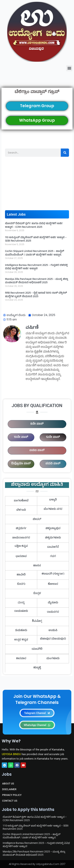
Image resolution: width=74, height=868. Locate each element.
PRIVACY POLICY (12, 795)
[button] (69, 68)
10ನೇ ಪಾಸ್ (21, 437)
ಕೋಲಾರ (53, 584)
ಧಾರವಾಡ (21, 556)
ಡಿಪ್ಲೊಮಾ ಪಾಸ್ (21, 464)
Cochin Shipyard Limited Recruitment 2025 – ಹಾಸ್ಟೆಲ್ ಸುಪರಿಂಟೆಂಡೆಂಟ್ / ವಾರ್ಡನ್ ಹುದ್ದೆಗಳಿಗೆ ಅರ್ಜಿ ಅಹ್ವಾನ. (35, 253)
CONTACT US (10, 801)
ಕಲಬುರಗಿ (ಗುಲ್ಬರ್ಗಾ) (53, 574)
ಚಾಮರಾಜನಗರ (21, 538)
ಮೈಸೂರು (53, 603)
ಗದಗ (53, 556)
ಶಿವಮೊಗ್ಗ (37, 621)
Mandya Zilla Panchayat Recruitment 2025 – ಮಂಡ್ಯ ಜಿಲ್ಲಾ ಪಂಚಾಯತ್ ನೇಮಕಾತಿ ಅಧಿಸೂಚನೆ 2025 (36, 281)
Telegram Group (37, 106)
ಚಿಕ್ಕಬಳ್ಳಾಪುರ (53, 529)
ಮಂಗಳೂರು (53, 659)
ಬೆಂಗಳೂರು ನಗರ (53, 509)
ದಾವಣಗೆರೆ (53, 547)
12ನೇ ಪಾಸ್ (53, 437)
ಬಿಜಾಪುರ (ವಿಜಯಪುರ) (53, 639)
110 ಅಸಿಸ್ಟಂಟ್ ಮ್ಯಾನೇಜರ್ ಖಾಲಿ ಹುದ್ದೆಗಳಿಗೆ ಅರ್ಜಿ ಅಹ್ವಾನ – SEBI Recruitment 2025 (36, 240)
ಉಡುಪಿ (53, 631)
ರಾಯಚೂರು (21, 611)
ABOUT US (8, 784)
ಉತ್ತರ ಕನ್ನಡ (21, 640)
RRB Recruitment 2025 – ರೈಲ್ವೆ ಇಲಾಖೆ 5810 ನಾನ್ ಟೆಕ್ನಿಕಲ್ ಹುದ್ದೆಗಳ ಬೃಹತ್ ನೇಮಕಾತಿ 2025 (36, 295)
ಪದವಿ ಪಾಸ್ (53, 464)
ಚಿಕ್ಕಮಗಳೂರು (53, 538)
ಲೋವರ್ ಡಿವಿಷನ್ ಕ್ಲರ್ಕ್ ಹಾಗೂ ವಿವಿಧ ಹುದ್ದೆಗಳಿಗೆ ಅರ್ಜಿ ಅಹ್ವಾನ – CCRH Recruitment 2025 (34, 226)
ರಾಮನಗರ (53, 612)
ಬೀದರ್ (37, 519)
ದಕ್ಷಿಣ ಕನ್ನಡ (21, 546)
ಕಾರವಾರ (21, 659)
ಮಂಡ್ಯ (21, 603)
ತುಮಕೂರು (21, 631)
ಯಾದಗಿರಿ (37, 649)
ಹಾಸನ (37, 566)
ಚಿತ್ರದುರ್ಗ (21, 529)
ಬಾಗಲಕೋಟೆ (21, 501)
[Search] (65, 153)
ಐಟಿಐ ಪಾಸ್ (37, 451)
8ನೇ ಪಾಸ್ (37, 424)
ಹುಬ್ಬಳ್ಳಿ (37, 668)
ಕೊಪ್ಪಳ (37, 594)
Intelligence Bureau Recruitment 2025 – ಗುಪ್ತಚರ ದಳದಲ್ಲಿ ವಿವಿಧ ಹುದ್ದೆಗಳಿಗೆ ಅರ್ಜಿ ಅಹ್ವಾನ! (36, 267)
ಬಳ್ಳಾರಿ (53, 500)
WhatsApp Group (37, 120)
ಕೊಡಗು (21, 584)
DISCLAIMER (9, 789)
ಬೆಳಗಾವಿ (21, 510)
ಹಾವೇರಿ (21, 575)
